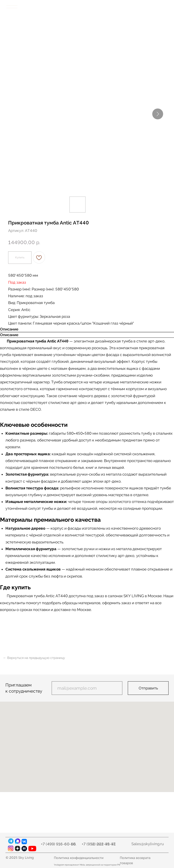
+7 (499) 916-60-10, (59, 844)
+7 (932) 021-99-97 (99, 844)
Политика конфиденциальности (79, 858)
